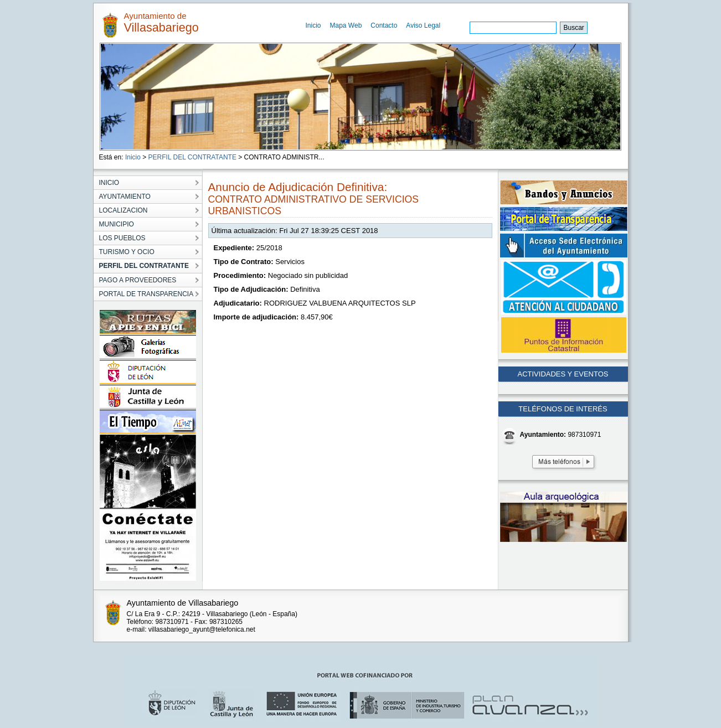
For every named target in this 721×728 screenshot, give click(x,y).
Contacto (384, 25)
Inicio (313, 25)
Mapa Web (346, 25)
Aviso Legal (423, 25)
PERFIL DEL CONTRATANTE (192, 157)
